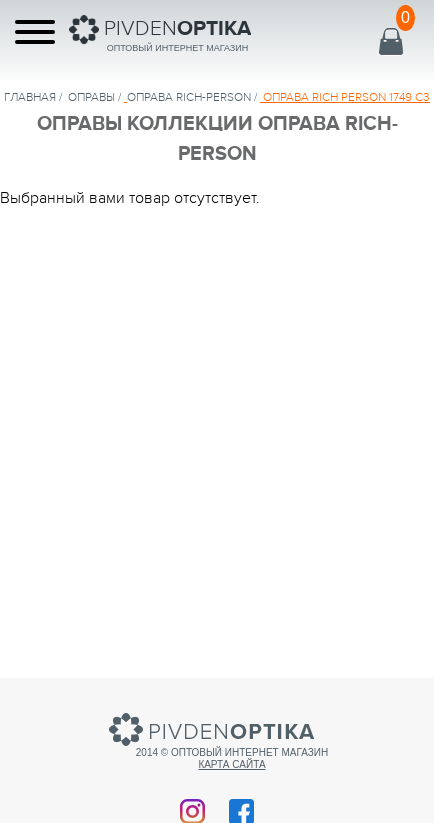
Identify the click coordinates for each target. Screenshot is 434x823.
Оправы (91, 97)
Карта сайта (231, 764)
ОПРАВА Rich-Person (189, 97)
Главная (30, 97)
